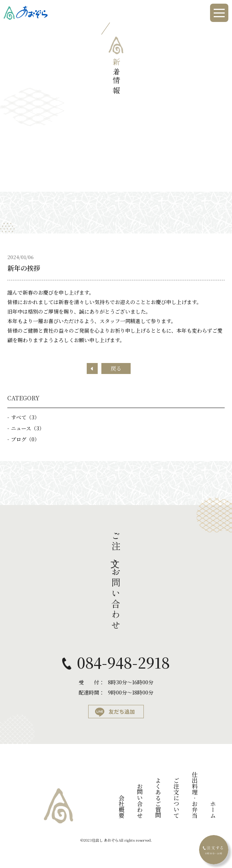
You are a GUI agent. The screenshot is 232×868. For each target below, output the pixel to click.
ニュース (28, 428)
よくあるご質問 (158, 798)
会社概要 (121, 807)
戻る (116, 368)
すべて (25, 417)
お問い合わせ (140, 801)
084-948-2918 (123, 662)
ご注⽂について (176, 798)
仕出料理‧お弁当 (194, 795)
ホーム (213, 809)
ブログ (25, 439)
